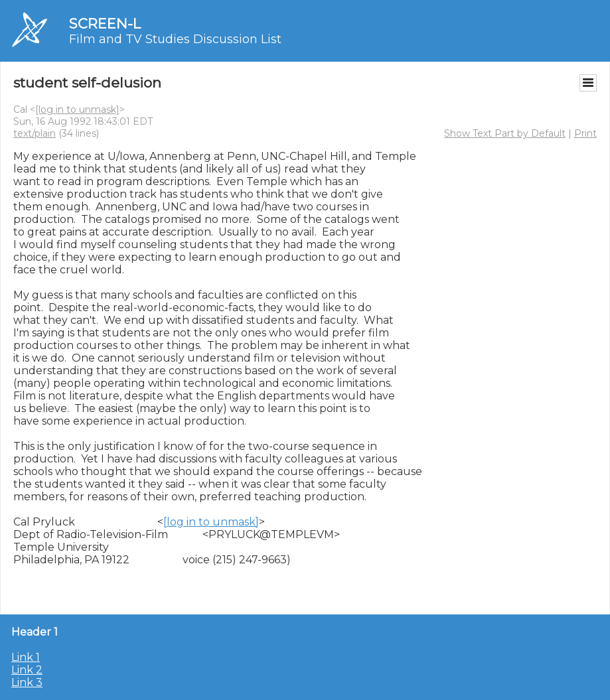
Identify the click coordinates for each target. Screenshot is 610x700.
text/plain (35, 133)
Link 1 (26, 657)
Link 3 (27, 682)
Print (585, 133)
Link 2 (27, 670)
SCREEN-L (105, 24)
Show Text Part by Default (505, 133)
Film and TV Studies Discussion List (175, 39)
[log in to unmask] (77, 109)
